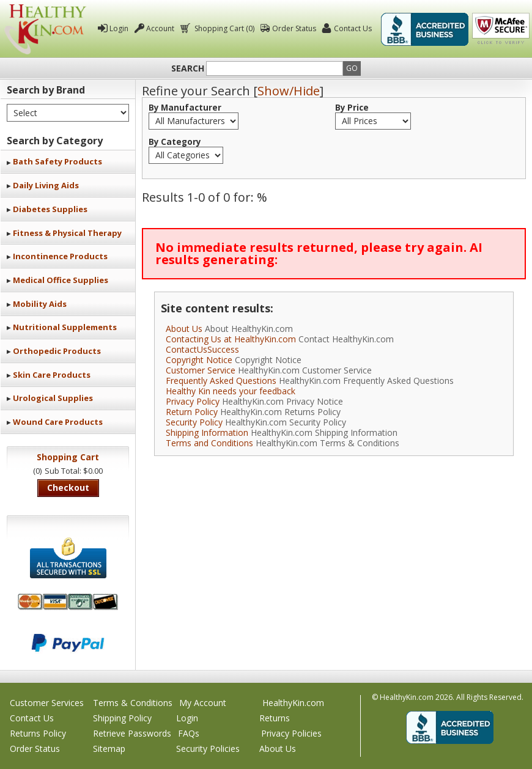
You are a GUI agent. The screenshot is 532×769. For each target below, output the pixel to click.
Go (352, 68)
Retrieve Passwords (132, 733)
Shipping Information (207, 432)
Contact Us (353, 28)
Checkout (68, 488)
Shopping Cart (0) (224, 28)
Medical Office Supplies (61, 280)
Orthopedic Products (57, 351)
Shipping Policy (122, 718)
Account (160, 28)
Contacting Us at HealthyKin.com (231, 339)
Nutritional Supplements (65, 327)
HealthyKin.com (293, 703)
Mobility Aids (40, 304)
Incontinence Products (60, 256)
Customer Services (47, 703)
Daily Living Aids (46, 185)
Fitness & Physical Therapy (67, 233)
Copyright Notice (199, 360)
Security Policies (208, 749)
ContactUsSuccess (202, 349)
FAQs (189, 733)
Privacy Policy (193, 401)
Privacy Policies (291, 733)
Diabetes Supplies (50, 209)
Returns (275, 718)
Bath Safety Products (57, 161)
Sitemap (109, 749)
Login (119, 28)
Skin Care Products (52, 375)
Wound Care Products (58, 422)
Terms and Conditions (209, 443)
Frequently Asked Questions (221, 381)
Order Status (294, 28)
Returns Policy (38, 733)
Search (188, 68)
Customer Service (201, 370)
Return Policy (192, 412)
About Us (184, 329)
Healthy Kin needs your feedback (231, 391)
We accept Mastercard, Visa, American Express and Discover (68, 602)
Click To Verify (501, 29)
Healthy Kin (46, 29)
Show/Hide (289, 91)
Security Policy (194, 422)
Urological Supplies (53, 398)
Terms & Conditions (133, 703)
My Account (203, 703)
